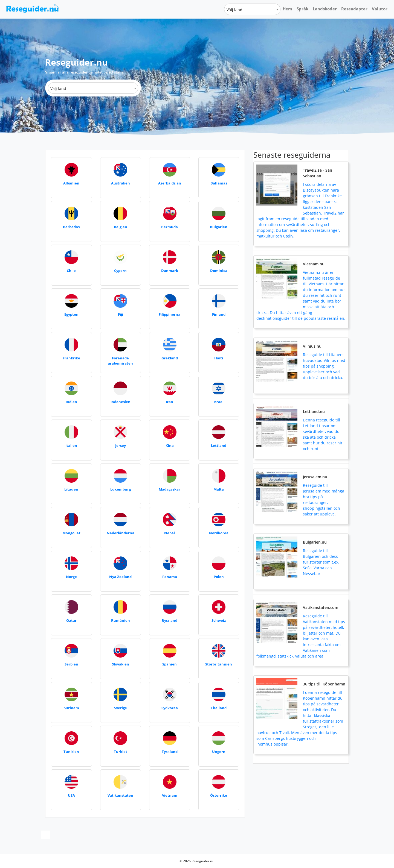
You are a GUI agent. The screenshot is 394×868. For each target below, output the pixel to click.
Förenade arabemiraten (120, 361)
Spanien (170, 664)
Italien (71, 445)
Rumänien (121, 620)
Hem (287, 9)
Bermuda (170, 227)
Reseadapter (354, 9)
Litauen (71, 489)
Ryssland (170, 620)
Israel (219, 402)
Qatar (71, 620)
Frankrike (71, 358)
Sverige (121, 708)
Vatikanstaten (120, 795)
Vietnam (170, 795)
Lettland (219, 445)
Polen (219, 577)
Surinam (71, 708)
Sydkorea (170, 708)
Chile (71, 271)
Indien (71, 402)
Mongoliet (71, 533)
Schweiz (219, 620)
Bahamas (219, 183)
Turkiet (121, 752)
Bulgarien (219, 227)
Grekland (170, 358)
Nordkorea (219, 533)
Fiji (121, 314)
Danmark (170, 271)
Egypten (71, 314)
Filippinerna (170, 314)
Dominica (219, 271)
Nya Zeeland (120, 577)
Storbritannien (219, 664)
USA (71, 795)
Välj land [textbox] (234, 10)
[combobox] (252, 9)
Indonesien (121, 402)
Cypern (120, 271)
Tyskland (170, 752)
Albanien (71, 183)
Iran (170, 402)
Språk (302, 9)
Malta (219, 489)
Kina (170, 445)
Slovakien (121, 664)
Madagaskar (170, 489)
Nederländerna (121, 533)
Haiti (219, 358)
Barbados (71, 227)
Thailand (219, 708)
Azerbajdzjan (170, 183)
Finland (219, 314)
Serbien (71, 664)
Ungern (219, 752)
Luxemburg (121, 489)
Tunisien (71, 752)
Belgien (121, 227)
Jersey (121, 445)
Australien (121, 183)
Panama (170, 577)
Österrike (219, 795)
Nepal (170, 533)
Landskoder (325, 9)
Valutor (380, 9)
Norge (71, 577)
